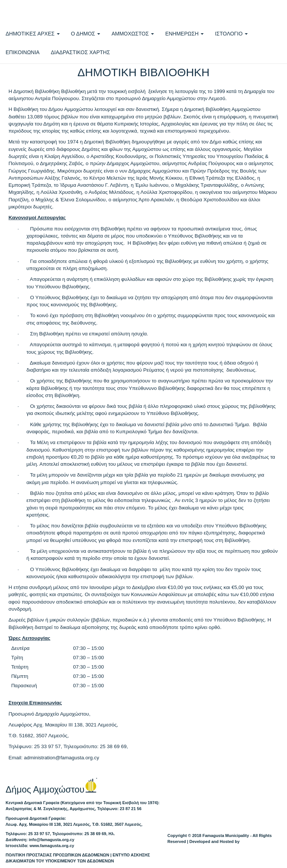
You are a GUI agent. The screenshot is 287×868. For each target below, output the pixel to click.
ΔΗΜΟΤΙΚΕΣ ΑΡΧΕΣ (33, 34)
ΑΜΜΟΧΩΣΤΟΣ (133, 34)
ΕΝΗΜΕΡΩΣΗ (184, 34)
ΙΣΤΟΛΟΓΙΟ (231, 34)
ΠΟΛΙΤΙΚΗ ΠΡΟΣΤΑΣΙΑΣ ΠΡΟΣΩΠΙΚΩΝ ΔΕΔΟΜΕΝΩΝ (57, 855)
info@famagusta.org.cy (52, 840)
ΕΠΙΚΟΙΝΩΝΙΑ (23, 52)
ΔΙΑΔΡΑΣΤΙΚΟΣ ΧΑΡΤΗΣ (80, 52)
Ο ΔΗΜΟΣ (86, 34)
